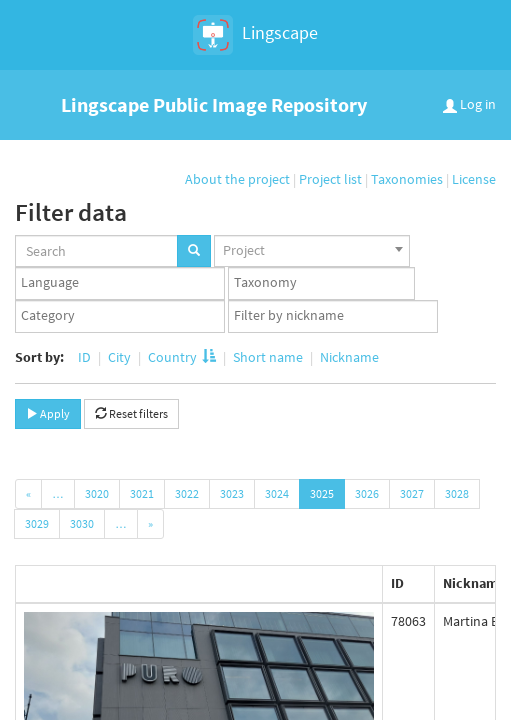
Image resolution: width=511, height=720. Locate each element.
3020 (97, 493)
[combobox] (312, 251)
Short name (268, 357)
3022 (187, 493)
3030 (82, 523)
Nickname (348, 357)
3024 (277, 493)
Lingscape (255, 35)
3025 (322, 493)
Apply (48, 413)
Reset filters (131, 413)
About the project (237, 179)
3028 (457, 493)
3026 (367, 493)
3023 (232, 493)
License (474, 179)
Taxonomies (407, 179)
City (119, 357)
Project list (330, 179)
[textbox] (125, 283)
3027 (412, 493)
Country (182, 357)
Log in (469, 104)
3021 (142, 493)
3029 (37, 523)
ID (84, 357)
